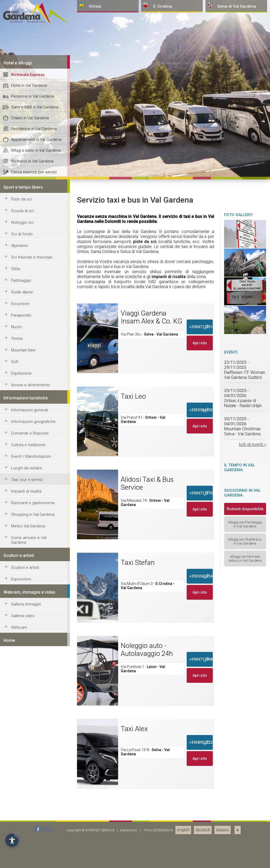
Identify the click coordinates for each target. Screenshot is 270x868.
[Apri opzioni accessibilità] (12, 840)
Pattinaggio (21, 795)
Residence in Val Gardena (34, 644)
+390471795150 (201, 842)
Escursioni (20, 819)
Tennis (17, 853)
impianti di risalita (169, 792)
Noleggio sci (22, 737)
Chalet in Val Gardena (30, 633)
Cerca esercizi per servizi (34, 687)
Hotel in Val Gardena (29, 600)
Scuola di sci (23, 726)
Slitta (16, 784)
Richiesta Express (28, 590)
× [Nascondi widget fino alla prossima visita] (17, 835)
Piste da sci (21, 714)
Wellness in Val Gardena (32, 676)
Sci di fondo (22, 749)
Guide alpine (22, 807)
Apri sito (200, 858)
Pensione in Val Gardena (33, 611)
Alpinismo (20, 761)
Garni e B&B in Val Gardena (35, 622)
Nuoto (16, 842)
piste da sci (145, 757)
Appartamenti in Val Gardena (36, 655)
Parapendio (21, 830)
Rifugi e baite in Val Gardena (36, 665)
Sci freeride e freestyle (32, 772)
